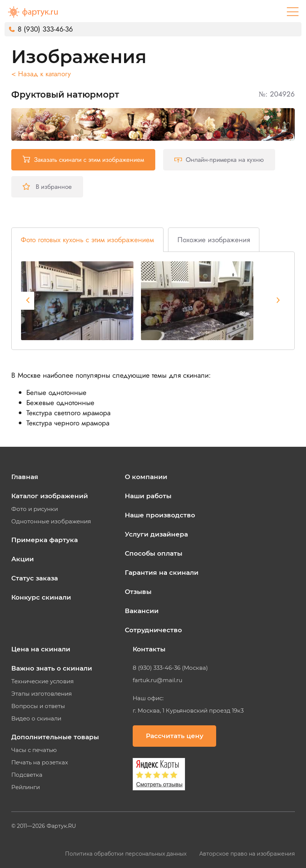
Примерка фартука (45, 540)
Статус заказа (35, 578)
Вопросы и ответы (38, 706)
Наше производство (160, 515)
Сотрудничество (153, 630)
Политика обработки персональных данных (126, 854)
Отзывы (138, 592)
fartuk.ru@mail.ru (158, 680)
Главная (25, 477)
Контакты (149, 649)
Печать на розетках (40, 763)
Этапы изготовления (42, 694)
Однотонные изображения (51, 521)
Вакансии (142, 611)
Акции (23, 559)
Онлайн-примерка (219, 160)
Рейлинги (26, 787)
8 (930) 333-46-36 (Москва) (170, 668)
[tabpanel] (77, 301)
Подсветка (27, 775)
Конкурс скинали (41, 597)
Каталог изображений (50, 496)
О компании (146, 477)
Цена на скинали (41, 649)
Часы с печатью (34, 750)
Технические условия (42, 681)
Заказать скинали (83, 160)
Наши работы (148, 496)
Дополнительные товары (55, 737)
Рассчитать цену (175, 736)
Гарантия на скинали (162, 573)
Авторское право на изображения (247, 854)
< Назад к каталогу (41, 74)
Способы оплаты (154, 553)
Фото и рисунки (35, 509)
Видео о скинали (36, 719)
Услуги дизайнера (156, 534)
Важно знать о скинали (52, 668)
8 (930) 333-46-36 (45, 29)
